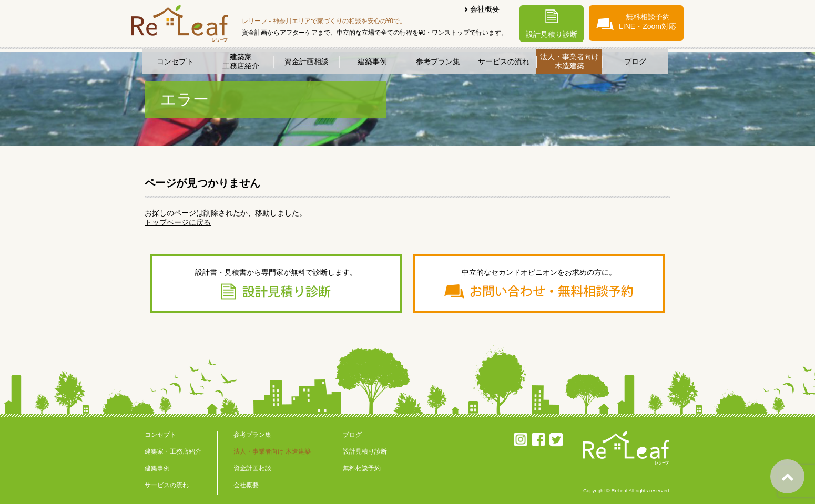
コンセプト (175, 61)
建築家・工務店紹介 (173, 451)
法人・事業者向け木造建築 (569, 61)
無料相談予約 (362, 468)
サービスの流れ (504, 61)
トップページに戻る (178, 222)
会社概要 (485, 9)
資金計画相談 (307, 61)
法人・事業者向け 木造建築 (272, 451)
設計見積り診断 (552, 24)
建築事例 (372, 61)
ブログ (635, 61)
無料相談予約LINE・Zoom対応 (636, 22)
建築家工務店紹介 (241, 61)
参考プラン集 (438, 61)
